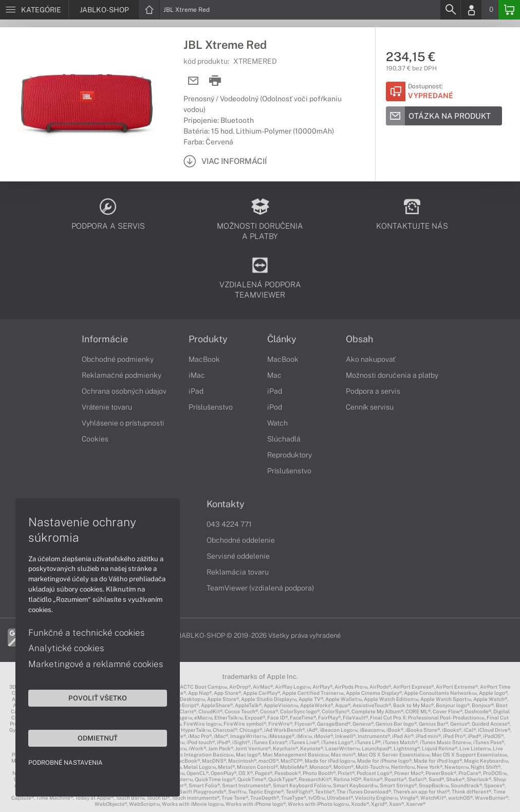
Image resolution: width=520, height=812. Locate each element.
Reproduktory (290, 455)
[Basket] (509, 10)
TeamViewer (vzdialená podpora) (260, 588)
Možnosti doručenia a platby (392, 375)
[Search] (450, 10)
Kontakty (226, 504)
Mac (274, 375)
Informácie (105, 339)
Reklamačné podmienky (122, 375)
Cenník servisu (370, 407)
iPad (196, 391)
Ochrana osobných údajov (124, 391)
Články (282, 339)
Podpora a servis (373, 391)
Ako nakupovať (371, 359)
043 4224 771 (229, 524)
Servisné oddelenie (238, 556)
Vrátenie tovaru (107, 407)
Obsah (359, 339)
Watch (277, 423)
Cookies (95, 439)
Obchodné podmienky (118, 359)
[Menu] (34, 10)
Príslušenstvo (211, 407)
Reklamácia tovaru (238, 572)
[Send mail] (193, 81)
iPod (275, 407)
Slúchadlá (284, 439)
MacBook (204, 359)
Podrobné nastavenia (66, 763)
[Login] (471, 10)
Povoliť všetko (98, 698)
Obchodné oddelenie (241, 540)
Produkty (208, 339)
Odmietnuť (98, 738)
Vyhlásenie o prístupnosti (123, 423)
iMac (197, 375)
